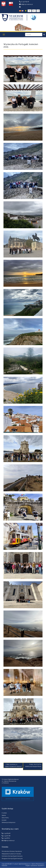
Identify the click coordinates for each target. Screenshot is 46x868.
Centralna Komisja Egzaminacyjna (12, 856)
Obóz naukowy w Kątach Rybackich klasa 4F (13, 765)
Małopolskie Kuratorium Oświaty (11, 854)
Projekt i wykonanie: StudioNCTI (35, 866)
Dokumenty (5, 818)
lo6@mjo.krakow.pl (26, 4)
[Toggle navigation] (4, 35)
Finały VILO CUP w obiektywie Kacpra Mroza (33, 765)
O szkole (4, 813)
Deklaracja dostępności (9, 822)
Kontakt (4, 820)
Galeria (4, 815)
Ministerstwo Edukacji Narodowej (12, 851)
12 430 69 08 (24, 2)
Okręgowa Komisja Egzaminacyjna (12, 858)
